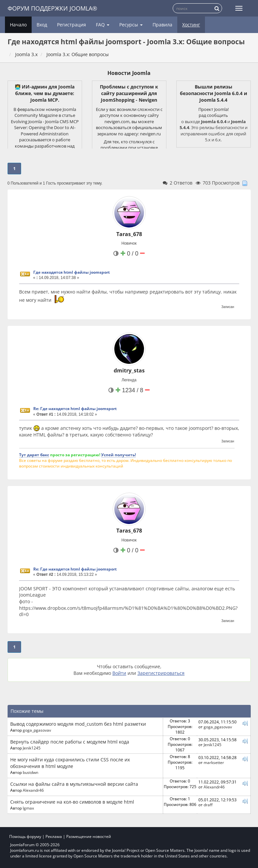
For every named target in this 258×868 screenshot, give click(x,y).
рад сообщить (213, 115)
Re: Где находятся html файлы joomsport (75, 409)
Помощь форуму (25, 836)
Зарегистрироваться (161, 673)
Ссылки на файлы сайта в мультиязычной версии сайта (74, 784)
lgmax (28, 808)
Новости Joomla (129, 73)
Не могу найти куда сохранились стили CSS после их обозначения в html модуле (70, 763)
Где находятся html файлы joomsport (72, 272)
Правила (162, 25)
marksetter (214, 762)
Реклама (54, 836)
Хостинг (191, 25)
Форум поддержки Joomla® (52, 8)
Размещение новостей (89, 836)
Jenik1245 (32, 748)
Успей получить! (118, 455)
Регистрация (72, 25)
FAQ (103, 25)
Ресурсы (131, 25)
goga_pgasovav (37, 730)
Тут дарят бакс (34, 455)
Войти (119, 673)
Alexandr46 (33, 790)
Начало (18, 25)
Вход (42, 25)
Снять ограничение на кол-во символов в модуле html (72, 802)
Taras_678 (129, 234)
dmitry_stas (129, 370)
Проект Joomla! (214, 109)
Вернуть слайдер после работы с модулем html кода (70, 742)
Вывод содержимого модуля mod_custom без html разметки (78, 724)
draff (208, 805)
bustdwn (30, 772)
